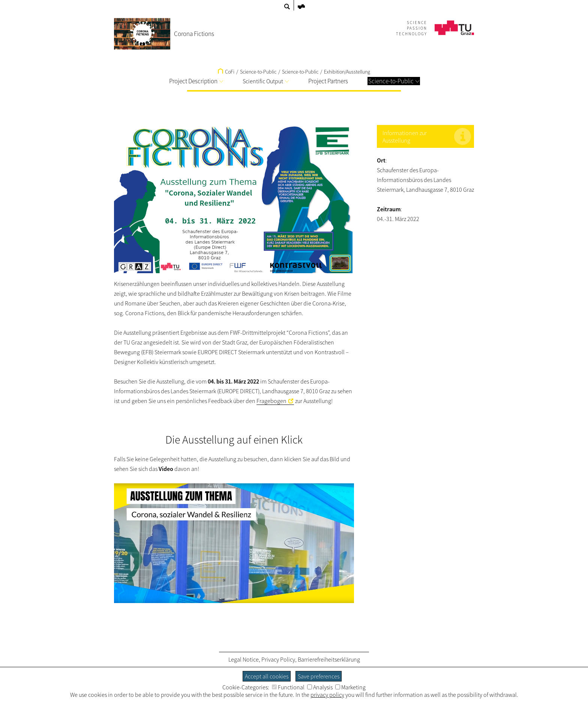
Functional (288, 687)
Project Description (196, 81)
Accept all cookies (267, 676)
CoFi (226, 72)
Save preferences (319, 676)
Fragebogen (271, 401)
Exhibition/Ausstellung (347, 72)
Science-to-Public (300, 72)
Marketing (350, 687)
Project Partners (328, 81)
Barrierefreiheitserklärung (329, 659)
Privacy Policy (278, 659)
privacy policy (327, 695)
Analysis (320, 687)
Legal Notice (244, 659)
